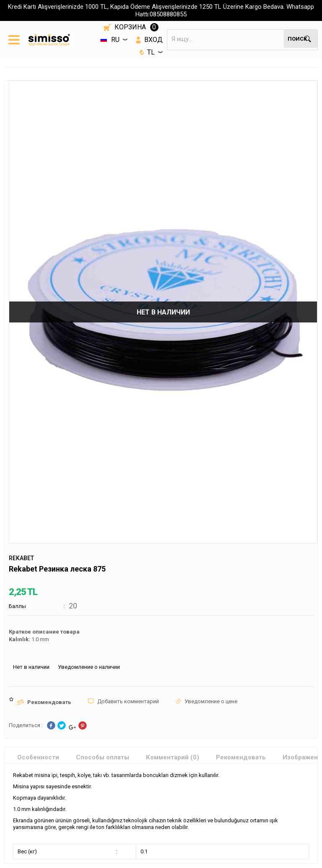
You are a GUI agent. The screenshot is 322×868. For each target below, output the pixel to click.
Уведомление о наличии (89, 667)
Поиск (297, 39)
